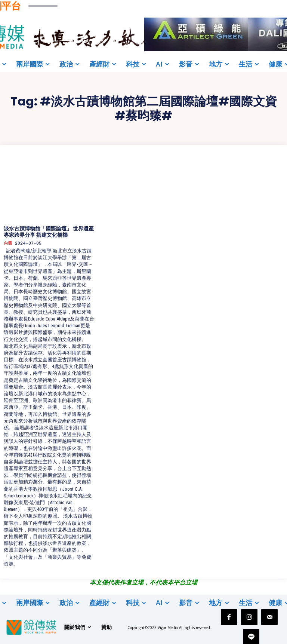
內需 (8, 243)
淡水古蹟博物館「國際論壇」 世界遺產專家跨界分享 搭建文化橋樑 (49, 232)
